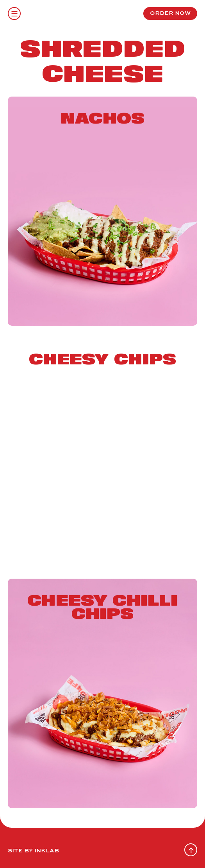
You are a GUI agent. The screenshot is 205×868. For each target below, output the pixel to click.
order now (170, 13)
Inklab (46, 850)
